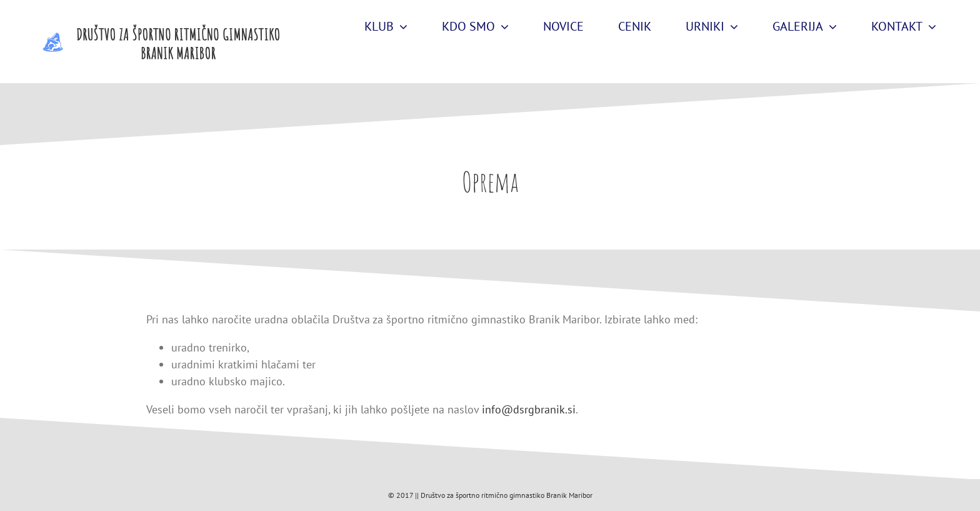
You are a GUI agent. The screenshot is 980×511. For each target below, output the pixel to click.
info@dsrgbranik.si (529, 409)
